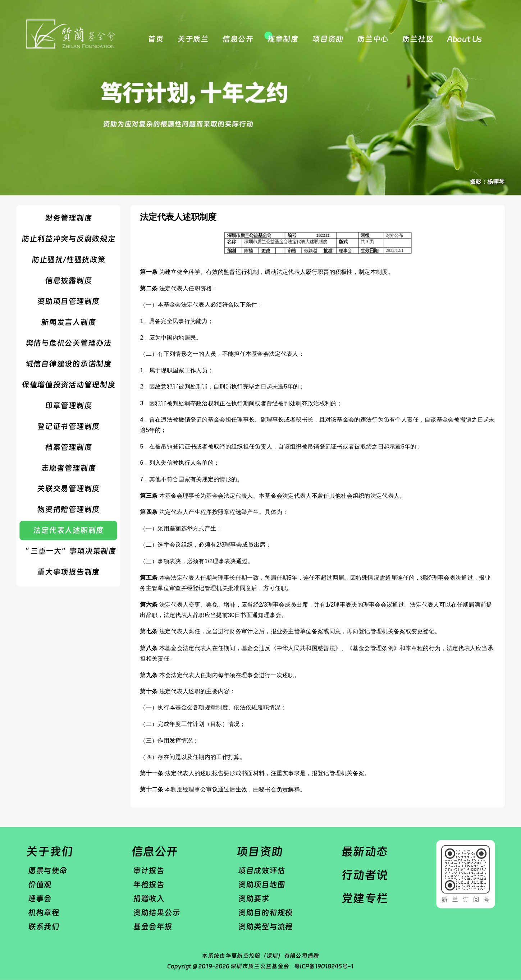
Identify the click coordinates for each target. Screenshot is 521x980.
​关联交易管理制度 (68, 489)
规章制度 (283, 39)
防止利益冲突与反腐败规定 (68, 239)
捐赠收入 (149, 898)
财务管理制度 (68, 218)
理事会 (40, 898)
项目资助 (328, 39)
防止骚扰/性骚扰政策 (68, 259)
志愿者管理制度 (68, 468)
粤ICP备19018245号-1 (324, 966)
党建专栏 (365, 898)
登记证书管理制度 (68, 426)
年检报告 (149, 884)
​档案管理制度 (68, 447)
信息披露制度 (68, 280)
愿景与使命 (48, 870)
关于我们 (49, 852)
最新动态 (365, 852)
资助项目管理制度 (68, 301)
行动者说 (365, 875)
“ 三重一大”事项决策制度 (68, 551)
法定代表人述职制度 (68, 530)
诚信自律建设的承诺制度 (68, 364)
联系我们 (44, 926)
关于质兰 (193, 39)
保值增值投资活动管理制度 (68, 385)
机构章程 (44, 912)
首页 (156, 39)
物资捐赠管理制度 (68, 510)
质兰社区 (418, 39)
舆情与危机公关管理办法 (68, 343)
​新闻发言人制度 (68, 322)
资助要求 (254, 898)
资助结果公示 (156, 912)
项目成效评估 (261, 870)
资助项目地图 (261, 884)
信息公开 (238, 39)
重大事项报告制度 (68, 572)
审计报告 (149, 870)
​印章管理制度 (68, 405)
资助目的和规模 (265, 912)
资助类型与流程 (265, 926)
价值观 (40, 884)
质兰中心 (373, 39)
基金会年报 (153, 926)
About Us (464, 39)
